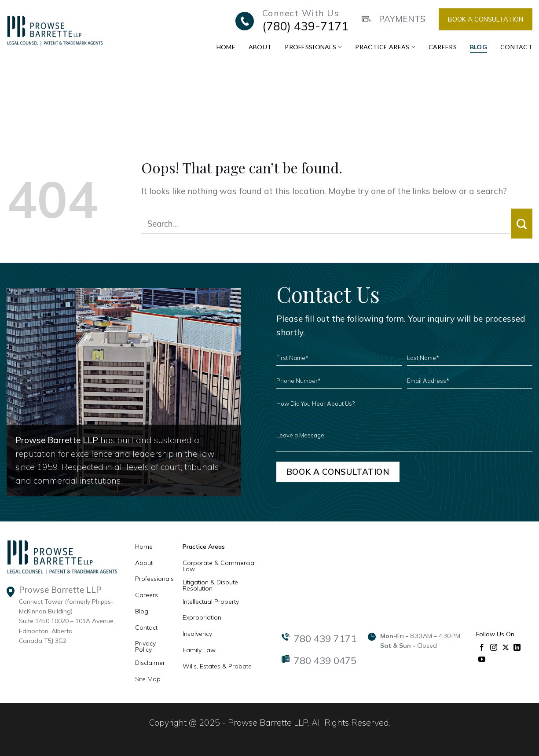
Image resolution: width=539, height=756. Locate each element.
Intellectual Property (211, 602)
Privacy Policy (145, 646)
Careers (443, 47)
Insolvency (197, 634)
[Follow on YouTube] (482, 659)
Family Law (199, 650)
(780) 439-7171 (305, 26)
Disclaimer (150, 663)
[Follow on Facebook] (482, 647)
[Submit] (522, 223)
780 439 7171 (325, 639)
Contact (516, 47)
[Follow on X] (506, 647)
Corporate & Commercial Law (219, 566)
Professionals (313, 47)
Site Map (148, 679)
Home (226, 47)
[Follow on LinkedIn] (517, 647)
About (260, 47)
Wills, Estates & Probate (217, 666)
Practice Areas (385, 47)
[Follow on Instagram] (494, 647)
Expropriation (202, 617)
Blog (478, 47)
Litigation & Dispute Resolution (210, 585)
